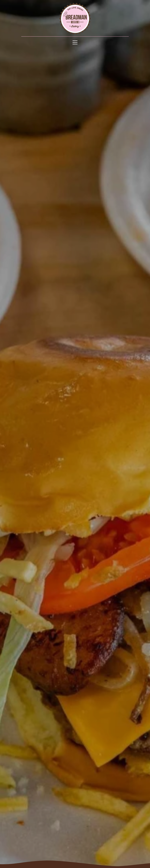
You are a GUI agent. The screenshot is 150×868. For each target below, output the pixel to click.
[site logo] (75, 19)
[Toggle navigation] (75, 42)
